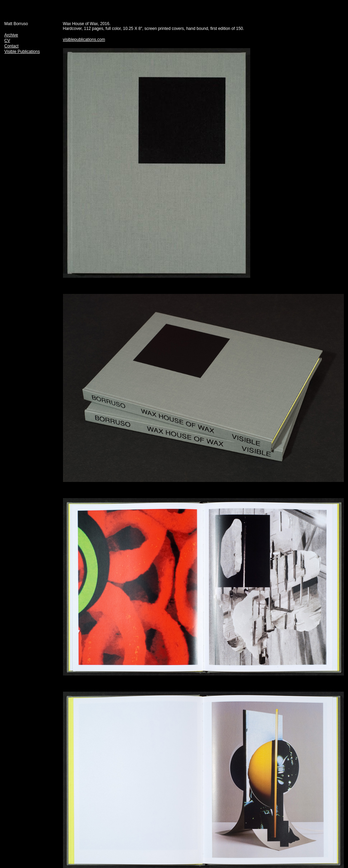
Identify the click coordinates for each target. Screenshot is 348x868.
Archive (11, 35)
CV (7, 41)
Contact (12, 46)
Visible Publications (22, 52)
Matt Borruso (16, 24)
